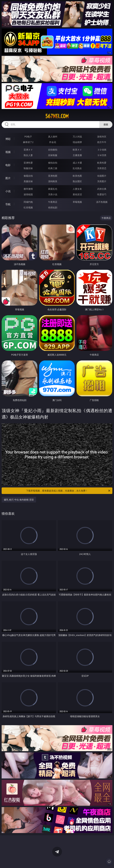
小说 (8, 191)
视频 (8, 152)
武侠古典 (102, 189)
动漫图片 (102, 176)
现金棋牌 (77, 142)
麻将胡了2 (28, 142)
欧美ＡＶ (77, 150)
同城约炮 (28, 202)
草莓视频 (77, 202)
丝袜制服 (53, 155)
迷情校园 (28, 194)
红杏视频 (28, 207)
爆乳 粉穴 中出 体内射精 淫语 (19, 500)
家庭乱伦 (53, 189)
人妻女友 (77, 189)
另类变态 (102, 168)
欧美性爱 (102, 163)
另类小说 (53, 194)
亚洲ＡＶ (28, 150)
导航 (8, 204)
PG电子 (28, 137)
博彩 (8, 139)
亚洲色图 (53, 176)
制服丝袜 (28, 168)
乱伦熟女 (77, 168)
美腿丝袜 (28, 181)
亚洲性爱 (28, 163)
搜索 (106, 124)
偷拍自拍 (53, 163)
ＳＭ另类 (102, 155)
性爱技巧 (102, 194)
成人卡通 (77, 163)
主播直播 (77, 155)
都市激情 (28, 189)
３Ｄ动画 (102, 150)
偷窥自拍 (28, 176)
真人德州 (53, 137)
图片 (8, 178)
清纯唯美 (53, 181)
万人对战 (77, 137)
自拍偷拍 (53, 150)
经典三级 (53, 168)
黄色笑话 (77, 194)
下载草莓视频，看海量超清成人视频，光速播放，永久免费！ (68, 491)
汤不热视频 (102, 202)
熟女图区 (77, 181)
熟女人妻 (28, 155)
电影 (8, 165)
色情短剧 (53, 207)
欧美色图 (77, 176)
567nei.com (57, 116)
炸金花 (53, 142)
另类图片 (102, 181)
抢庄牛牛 (102, 142)
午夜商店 (53, 202)
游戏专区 (102, 137)
